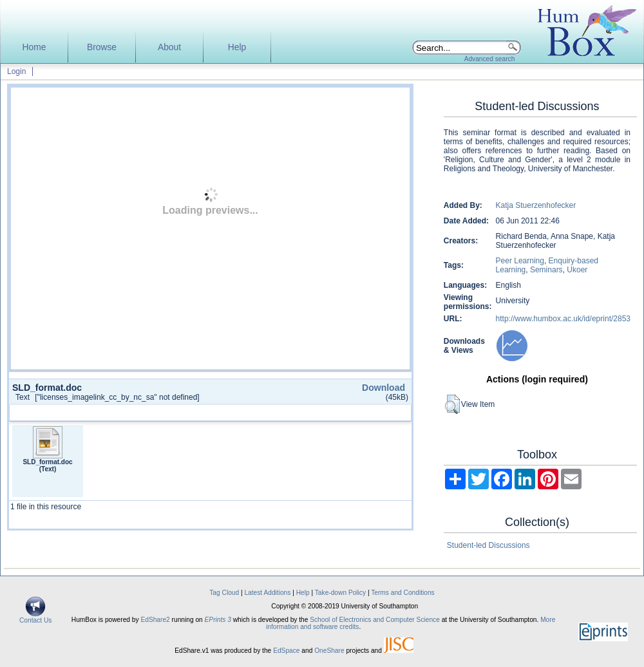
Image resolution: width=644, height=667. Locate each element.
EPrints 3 (218, 620)
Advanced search (490, 59)
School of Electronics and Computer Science (375, 620)
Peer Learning (520, 261)
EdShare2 (155, 620)
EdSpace (286, 651)
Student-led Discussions (488, 545)
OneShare (329, 651)
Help (237, 47)
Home (34, 47)
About (169, 47)
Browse (102, 47)
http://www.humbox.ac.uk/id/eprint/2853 (563, 319)
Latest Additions (267, 593)
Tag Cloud (224, 593)
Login (16, 71)
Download (384, 388)
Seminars (546, 270)
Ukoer (577, 270)
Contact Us (35, 617)
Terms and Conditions (403, 593)
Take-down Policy (340, 593)
